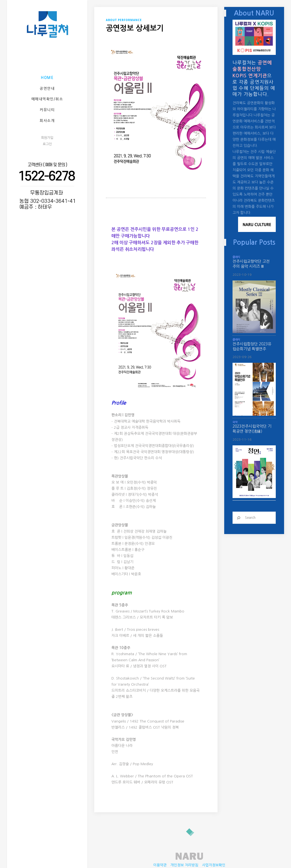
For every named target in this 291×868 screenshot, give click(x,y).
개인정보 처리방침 (184, 843)
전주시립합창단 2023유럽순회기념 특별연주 (252, 346)
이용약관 (160, 843)
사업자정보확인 (214, 843)
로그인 (47, 144)
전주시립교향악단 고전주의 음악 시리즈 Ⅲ (251, 264)
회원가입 (47, 138)
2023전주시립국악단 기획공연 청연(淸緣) (252, 429)
